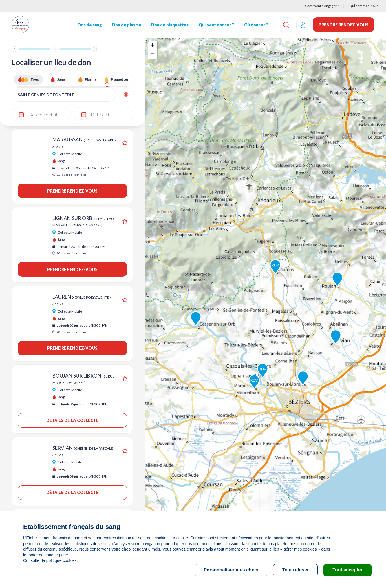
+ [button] (153, 46)
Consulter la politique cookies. (50, 560)
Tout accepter (347, 570)
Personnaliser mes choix (231, 570)
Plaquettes (120, 79)
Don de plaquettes (169, 25)
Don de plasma (126, 25)
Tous (35, 79)
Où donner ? (255, 25)
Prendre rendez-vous (344, 25)
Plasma (90, 79)
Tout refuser (295, 570)
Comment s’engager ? (322, 6)
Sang (61, 79)
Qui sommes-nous (364, 6)
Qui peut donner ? (216, 25)
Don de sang (89, 25)
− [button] (153, 55)
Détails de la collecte (72, 420)
